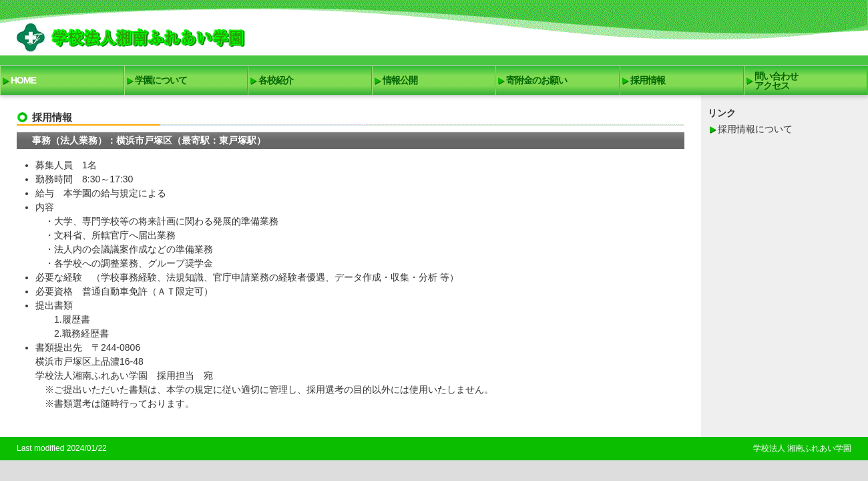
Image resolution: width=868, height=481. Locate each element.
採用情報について (755, 129)
